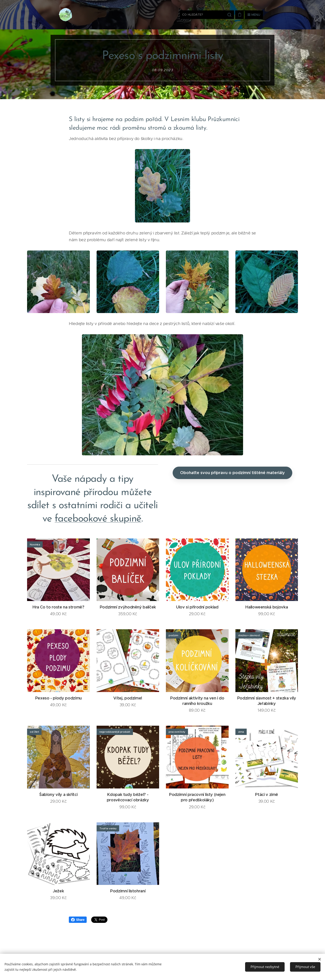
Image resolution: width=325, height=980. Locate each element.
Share (78, 920)
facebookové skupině (98, 519)
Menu (254, 15)
